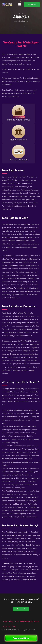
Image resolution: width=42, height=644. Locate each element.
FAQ (14, 626)
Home (17, 21)
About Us (6, 626)
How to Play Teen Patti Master (27, 622)
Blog (11, 622)
